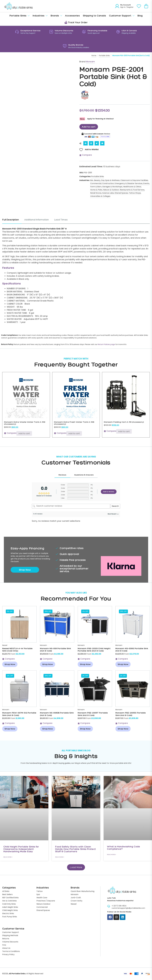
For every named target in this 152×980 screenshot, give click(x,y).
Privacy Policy (8, 955)
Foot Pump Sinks (10, 917)
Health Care (42, 898)
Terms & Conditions (11, 952)
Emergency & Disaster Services (129, 184)
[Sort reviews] (113, 514)
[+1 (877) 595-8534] (109, 906)
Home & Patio (96, 190)
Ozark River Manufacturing (83, 892)
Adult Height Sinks (10, 907)
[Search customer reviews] (71, 506)
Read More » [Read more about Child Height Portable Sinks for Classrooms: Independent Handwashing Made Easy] (8, 857)
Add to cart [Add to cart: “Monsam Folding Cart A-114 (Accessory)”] (124, 432)
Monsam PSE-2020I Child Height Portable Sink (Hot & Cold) (94, 650)
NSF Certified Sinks (10, 898)
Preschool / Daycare (46, 901)
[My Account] (117, 6)
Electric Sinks (8, 914)
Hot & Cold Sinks (9, 901)
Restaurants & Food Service (132, 190)
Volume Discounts (10, 942)
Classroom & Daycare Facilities (134, 181)
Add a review (109, 492)
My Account (125, 5)
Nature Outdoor (43, 904)
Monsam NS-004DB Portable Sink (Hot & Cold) (57, 714)
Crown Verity (77, 901)
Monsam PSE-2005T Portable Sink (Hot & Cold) (93, 714)
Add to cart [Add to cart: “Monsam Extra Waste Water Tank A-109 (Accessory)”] (24, 434)
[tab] (12, 221)
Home (94, 56)
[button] (86, 143)
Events (146, 184)
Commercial (96, 184)
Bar (92, 181)
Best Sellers (7, 895)
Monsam (90, 62)
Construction (108, 184)
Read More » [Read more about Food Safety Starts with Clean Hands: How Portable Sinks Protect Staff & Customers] (60, 857)
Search (115, 506)
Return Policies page (106, 345)
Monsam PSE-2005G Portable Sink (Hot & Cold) (131, 714)
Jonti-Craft (76, 898)
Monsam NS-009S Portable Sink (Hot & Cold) (132, 650)
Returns (6, 939)
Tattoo (40, 892)
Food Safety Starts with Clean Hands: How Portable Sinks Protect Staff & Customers (75, 849)
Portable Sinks (104, 56)
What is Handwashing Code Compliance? (124, 848)
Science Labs (108, 193)
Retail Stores (96, 193)
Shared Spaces (121, 193)
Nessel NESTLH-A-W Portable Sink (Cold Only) (17, 650)
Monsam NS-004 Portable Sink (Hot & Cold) (55, 650)
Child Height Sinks (10, 911)
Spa (38, 895)
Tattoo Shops (135, 193)
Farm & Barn (96, 187)
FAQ (4, 945)
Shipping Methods (10, 936)
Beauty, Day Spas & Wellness (107, 181)
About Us (6, 949)
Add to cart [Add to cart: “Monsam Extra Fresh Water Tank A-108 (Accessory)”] (74, 434)
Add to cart (89, 127)
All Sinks (6, 892)
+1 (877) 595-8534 (119, 906)
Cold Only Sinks (9, 904)
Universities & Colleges (100, 196)
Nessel (5, 646)
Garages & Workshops (112, 187)
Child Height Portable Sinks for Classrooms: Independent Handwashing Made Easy (21, 849)
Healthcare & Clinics (132, 187)
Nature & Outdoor (111, 190)
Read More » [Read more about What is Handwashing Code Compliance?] (111, 855)
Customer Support (11, 933)
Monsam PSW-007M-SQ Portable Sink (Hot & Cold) (19, 714)
